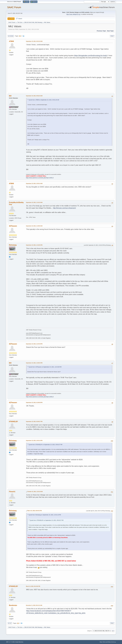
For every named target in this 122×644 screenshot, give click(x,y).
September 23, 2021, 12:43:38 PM (34, 344)
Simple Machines (19, 642)
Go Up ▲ (114, 642)
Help (101, 642)
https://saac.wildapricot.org (73, 14)
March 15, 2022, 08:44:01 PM (35, 511)
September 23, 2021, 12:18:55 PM (34, 245)
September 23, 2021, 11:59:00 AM (34, 226)
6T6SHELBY (13, 422)
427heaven (13, 226)
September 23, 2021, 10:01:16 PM (34, 441)
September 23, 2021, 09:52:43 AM (34, 96)
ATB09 (11, 41)
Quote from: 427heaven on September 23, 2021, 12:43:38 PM (45, 367)
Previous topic (101, 31)
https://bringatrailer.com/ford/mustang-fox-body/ (91, 56)
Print (112, 36)
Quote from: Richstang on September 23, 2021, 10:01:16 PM (45, 515)
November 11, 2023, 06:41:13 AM (34, 605)
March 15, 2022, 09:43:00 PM (33, 586)
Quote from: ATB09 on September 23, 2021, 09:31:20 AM (44, 100)
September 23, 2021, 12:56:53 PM (34, 363)
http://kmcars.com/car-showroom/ (64, 208)
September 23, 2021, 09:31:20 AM (34, 41)
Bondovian (13, 605)
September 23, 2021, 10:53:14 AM (34, 183)
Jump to (89, 631)
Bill (10, 96)
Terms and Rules (107, 642)
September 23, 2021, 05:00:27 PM (34, 421)
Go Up (10, 623)
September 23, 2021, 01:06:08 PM (34, 402)
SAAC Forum (14, 7)
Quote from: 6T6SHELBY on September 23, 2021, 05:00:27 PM (46, 445)
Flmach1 (12, 492)
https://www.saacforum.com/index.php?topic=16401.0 (40, 178)
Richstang (13, 245)
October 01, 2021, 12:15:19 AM (35, 492)
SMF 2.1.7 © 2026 (10, 642)
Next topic (110, 31)
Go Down (11, 36)
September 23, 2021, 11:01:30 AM (34, 202)
